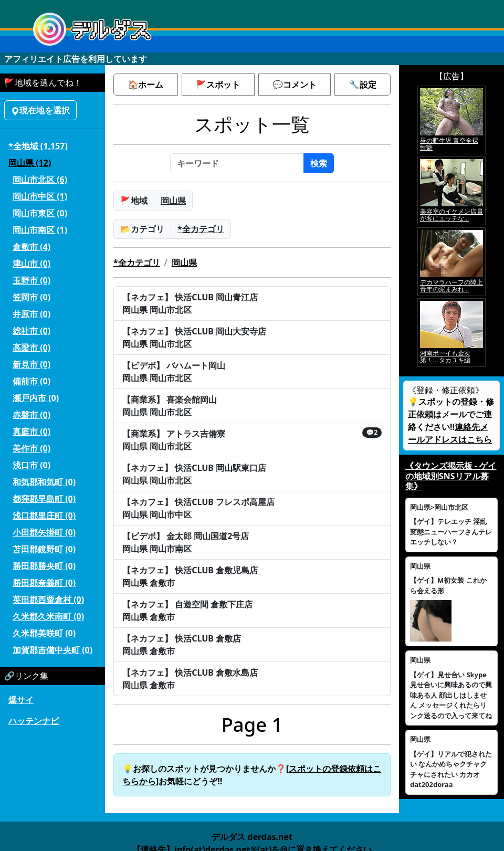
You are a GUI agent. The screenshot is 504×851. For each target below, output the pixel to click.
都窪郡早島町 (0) (44, 499)
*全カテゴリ (201, 229)
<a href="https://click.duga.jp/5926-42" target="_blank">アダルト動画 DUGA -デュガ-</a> (451, 226)
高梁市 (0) (31, 348)
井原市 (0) (31, 314)
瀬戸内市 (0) (36, 398)
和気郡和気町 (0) (44, 482)
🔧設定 (363, 85)
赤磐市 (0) (31, 415)
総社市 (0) (31, 331)
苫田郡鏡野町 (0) (44, 549)
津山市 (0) (31, 264)
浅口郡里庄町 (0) (44, 516)
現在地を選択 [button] (40, 110)
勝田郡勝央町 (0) (44, 566)
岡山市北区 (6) (40, 180)
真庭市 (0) (31, 432)
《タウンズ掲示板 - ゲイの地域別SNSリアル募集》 (451, 476)
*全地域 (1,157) (38, 146)
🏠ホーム (145, 85)
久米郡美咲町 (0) (44, 633)
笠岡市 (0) (31, 297)
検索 (319, 163)
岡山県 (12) (30, 163)
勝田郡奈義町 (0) (44, 583)
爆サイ (21, 700)
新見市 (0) (31, 364)
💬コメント (295, 85)
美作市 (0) (31, 448)
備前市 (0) (31, 381)
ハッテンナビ (34, 721)
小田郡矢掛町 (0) (44, 532)
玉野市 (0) (31, 280)
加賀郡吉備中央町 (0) (52, 650)
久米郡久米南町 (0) (48, 616)
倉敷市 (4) (31, 247)
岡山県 (173, 201)
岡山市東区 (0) (40, 213)
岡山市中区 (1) (40, 196)
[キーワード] (237, 163)
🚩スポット (218, 85)
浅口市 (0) (31, 465)
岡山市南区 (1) (40, 230)
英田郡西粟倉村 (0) (48, 600)
